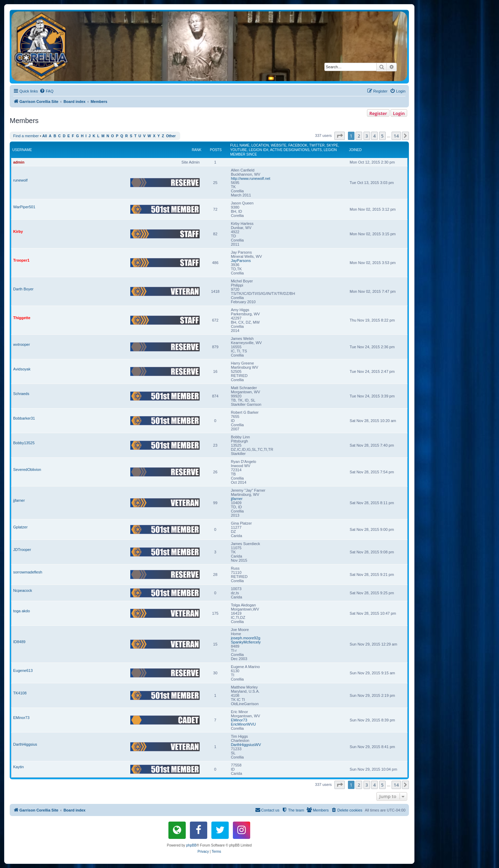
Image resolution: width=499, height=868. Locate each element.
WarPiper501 (24, 207)
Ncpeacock (23, 590)
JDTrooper (22, 550)
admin (19, 162)
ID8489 (19, 642)
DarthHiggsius (25, 744)
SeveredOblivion (27, 470)
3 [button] (367, 136)
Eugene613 (23, 670)
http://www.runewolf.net (251, 178)
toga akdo (21, 611)
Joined (355, 150)
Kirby (18, 231)
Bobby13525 (24, 443)
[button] (340, 136)
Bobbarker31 (24, 418)
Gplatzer (20, 527)
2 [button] (359, 136)
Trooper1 (21, 260)
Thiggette (22, 318)
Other (171, 136)
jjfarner (19, 500)
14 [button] (396, 136)
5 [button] (382, 136)
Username (22, 150)
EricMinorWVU (243, 724)
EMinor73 (21, 718)
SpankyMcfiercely (246, 642)
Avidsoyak (22, 369)
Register (378, 113)
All (45, 136)
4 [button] (374, 136)
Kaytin (19, 767)
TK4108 (20, 693)
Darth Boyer (23, 289)
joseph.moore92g (246, 638)
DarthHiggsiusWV (246, 745)
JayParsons (241, 261)
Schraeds (21, 394)
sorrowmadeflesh (28, 572)
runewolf (20, 180)
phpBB (191, 845)
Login (399, 113)
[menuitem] (46, 91)
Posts (216, 150)
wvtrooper (21, 344)
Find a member (26, 136)
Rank (196, 150)
